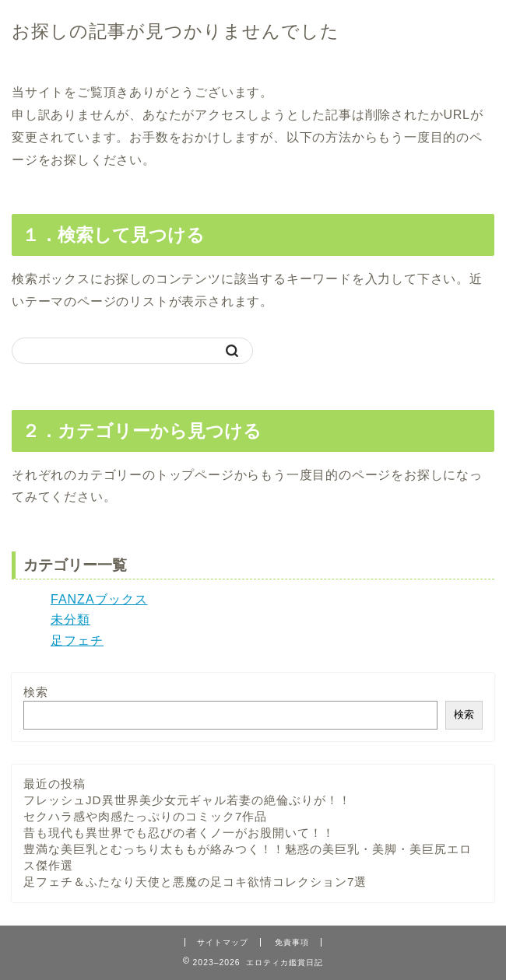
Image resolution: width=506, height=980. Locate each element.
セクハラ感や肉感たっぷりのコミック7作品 (145, 816)
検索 (36, 692)
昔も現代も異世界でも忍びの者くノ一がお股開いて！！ (179, 833)
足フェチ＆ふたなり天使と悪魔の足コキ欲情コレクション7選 (195, 882)
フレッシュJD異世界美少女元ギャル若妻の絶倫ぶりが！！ (187, 800)
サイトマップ (223, 942)
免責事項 (292, 942)
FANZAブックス (99, 599)
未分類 (70, 619)
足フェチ (77, 640)
